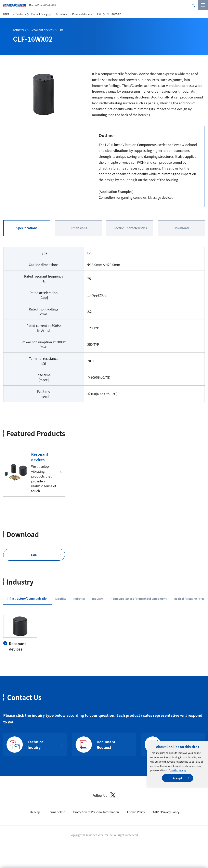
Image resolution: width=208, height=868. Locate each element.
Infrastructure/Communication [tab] (28, 598)
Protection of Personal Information (96, 812)
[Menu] (203, 5)
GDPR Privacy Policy (166, 812)
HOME (7, 14)
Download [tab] (181, 228)
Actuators (61, 14)
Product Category (41, 14)
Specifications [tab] (27, 228)
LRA (99, 14)
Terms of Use (57, 812)
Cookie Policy (136, 812)
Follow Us (104, 795)
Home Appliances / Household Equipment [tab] (139, 599)
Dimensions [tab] (78, 228)
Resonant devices (82, 14)
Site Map (34, 812)
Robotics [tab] (79, 599)
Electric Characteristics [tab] (130, 228)
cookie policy (177, 770)
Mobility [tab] (61, 599)
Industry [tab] (98, 599)
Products (21, 14)
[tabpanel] (104, 633)
